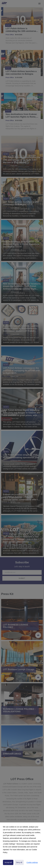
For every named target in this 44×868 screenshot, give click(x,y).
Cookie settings (32, 862)
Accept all (8, 862)
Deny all (19, 862)
